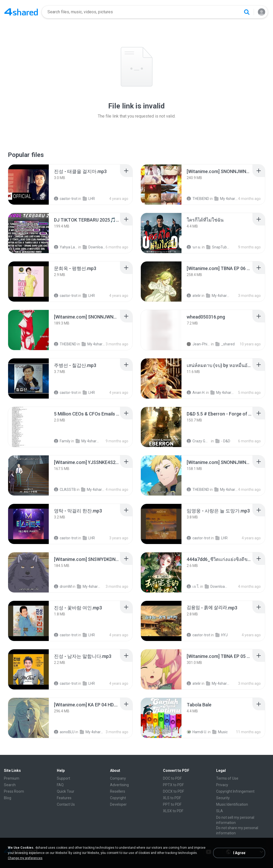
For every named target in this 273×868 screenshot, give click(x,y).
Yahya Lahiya (66, 247)
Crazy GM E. (198, 441)
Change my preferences (25, 858)
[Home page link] (21, 12)
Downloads (94, 247)
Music (220, 732)
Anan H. (196, 393)
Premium (12, 778)
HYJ (222, 635)
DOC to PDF (172, 778)
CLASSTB (65, 490)
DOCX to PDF (174, 791)
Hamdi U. (197, 732)
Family (62, 441)
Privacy (222, 785)
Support (63, 778)
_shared (225, 344)
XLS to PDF (172, 798)
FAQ (60, 785)
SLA (220, 811)
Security (223, 798)
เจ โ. (193, 586)
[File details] (28, 185)
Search (10, 785)
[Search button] (247, 12)
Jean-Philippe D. (198, 344)
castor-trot (66, 199)
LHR (89, 199)
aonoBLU (64, 732)
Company (118, 778)
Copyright (118, 798)
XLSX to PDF (173, 811)
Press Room (14, 791)
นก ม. (194, 247)
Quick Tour (66, 791)
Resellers (118, 791)
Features (64, 798)
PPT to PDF (172, 804)
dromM (63, 586)
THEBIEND (198, 199)
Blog (8, 798)
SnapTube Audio (218, 247)
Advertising (119, 785)
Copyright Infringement (235, 791)
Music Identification (232, 804)
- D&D (223, 441)
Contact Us (66, 804)
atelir (194, 296)
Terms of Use (227, 778)
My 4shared (226, 199)
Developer (118, 804)
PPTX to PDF (173, 785)
